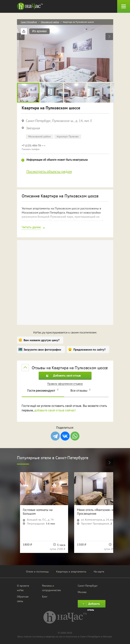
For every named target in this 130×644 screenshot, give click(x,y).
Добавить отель (91, 605)
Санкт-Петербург (29, 22)
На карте (99, 572)
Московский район (50, 22)
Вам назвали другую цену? (42, 340)
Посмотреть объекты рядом (49, 171)
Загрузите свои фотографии (42, 349)
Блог (45, 597)
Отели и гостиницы (37, 572)
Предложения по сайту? (89, 349)
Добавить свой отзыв (64, 375)
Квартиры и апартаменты (71, 572)
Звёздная (33, 128)
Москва (82, 592)
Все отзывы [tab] (81, 390)
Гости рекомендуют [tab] (43, 390)
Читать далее (31, 227)
